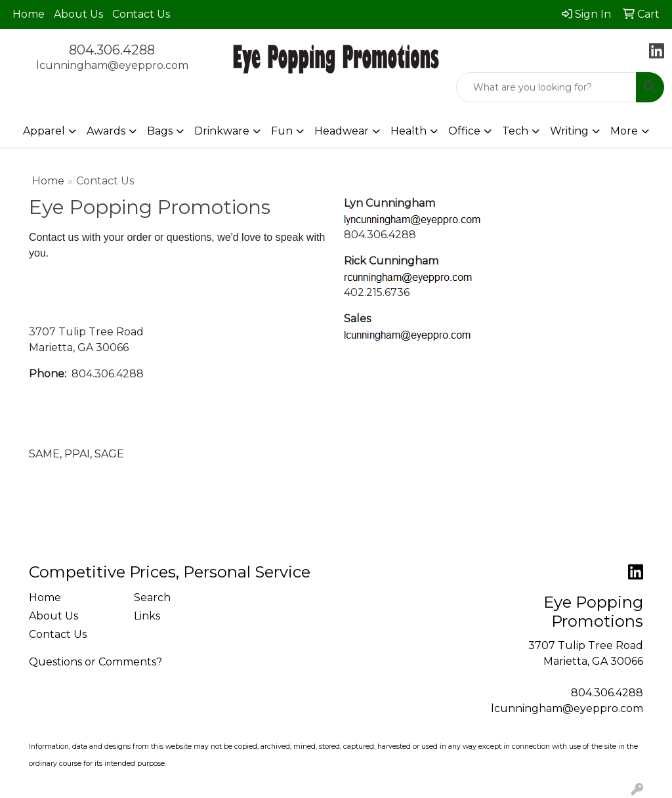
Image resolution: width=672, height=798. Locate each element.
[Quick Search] (546, 87)
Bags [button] (160, 131)
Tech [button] (515, 131)
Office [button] (464, 131)
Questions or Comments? (95, 662)
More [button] (624, 131)
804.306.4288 (112, 50)
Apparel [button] (44, 131)
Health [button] (409, 131)
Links (147, 616)
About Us (78, 14)
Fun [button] (282, 131)
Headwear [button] (342, 131)
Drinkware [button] (222, 131)
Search (152, 598)
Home (29, 14)
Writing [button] (569, 131)
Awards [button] (106, 131)
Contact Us (141, 14)
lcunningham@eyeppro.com (112, 65)
